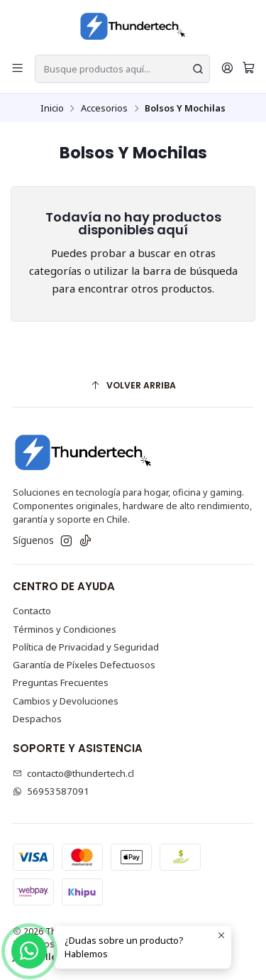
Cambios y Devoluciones (66, 701)
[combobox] (122, 69)
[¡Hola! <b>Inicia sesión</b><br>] (227, 69)
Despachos (37, 719)
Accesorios (104, 108)
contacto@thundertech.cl (74, 773)
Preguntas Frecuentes (61, 682)
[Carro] (249, 69)
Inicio (52, 108)
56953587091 (51, 791)
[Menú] (17, 69)
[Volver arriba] (133, 385)
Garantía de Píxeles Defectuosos (84, 665)
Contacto (32, 611)
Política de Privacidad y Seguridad (86, 647)
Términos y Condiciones (65, 629)
